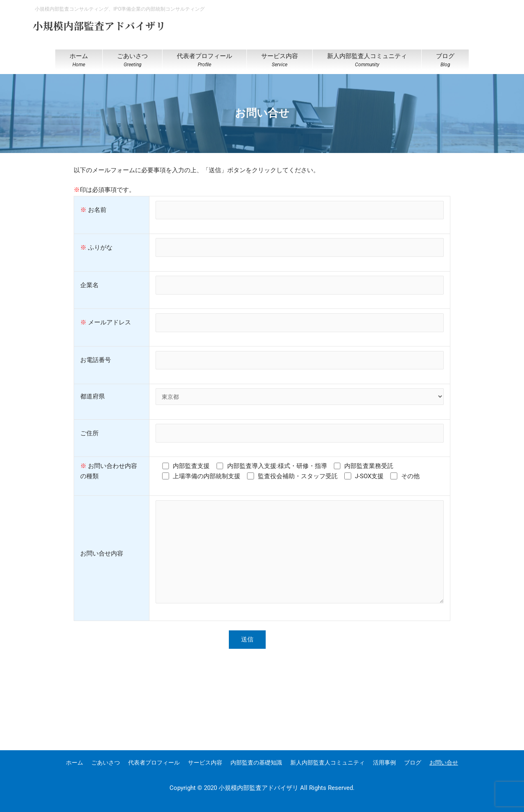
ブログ (413, 763)
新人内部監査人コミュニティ (327, 763)
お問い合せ (444, 763)
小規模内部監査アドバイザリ (104, 25)
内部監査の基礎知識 (256, 763)
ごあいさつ (106, 763)
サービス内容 (205, 763)
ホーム (75, 763)
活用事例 (384, 763)
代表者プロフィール (154, 763)
